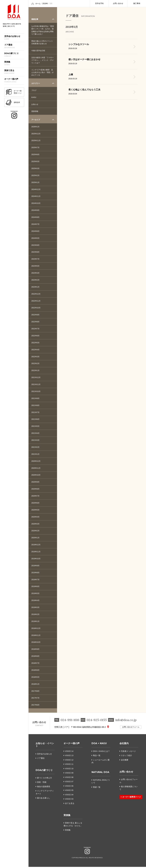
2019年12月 (36, 546)
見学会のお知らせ (44, 755)
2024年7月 (35, 224)
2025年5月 (35, 161)
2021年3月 (35, 441)
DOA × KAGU (99, 745)
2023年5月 (35, 266)
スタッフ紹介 (126, 757)
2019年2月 (35, 615)
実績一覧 (96, 788)
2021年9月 (35, 399)
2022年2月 (35, 364)
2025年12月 (36, 133)
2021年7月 (35, 413)
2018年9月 (35, 650)
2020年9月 (35, 483)
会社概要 (124, 761)
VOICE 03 (69, 800)
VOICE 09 (69, 774)
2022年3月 (35, 357)
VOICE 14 (69, 752)
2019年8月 (35, 573)
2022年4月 (35, 350)
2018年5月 (35, 678)
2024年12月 (36, 189)
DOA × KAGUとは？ (101, 752)
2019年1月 (35, 622)
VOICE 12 (69, 761)
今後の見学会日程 (38, 50)
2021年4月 (35, 434)
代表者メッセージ (128, 752)
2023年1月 (35, 287)
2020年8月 (35, 490)
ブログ (34, 90)
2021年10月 (36, 392)
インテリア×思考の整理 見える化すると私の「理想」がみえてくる (42, 72)
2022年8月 (35, 322)
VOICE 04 (69, 796)
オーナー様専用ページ (131, 798)
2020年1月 (35, 539)
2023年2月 (35, 280)
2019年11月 (36, 553)
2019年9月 (35, 567)
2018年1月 (35, 685)
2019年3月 (35, 608)
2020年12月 (36, 462)
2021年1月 (35, 455)
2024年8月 (35, 217)
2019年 (45, 4)
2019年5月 (35, 594)
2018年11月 (36, 636)
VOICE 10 (69, 770)
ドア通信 (40, 759)
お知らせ (35, 104)
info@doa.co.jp (126, 721)
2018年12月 (36, 629)
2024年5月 (35, 238)
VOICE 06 (69, 787)
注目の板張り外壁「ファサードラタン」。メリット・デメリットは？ (42, 60)
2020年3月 (35, 525)
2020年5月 (35, 511)
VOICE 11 (69, 765)
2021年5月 (35, 427)
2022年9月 (35, 315)
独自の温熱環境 (43, 788)
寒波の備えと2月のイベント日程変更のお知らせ (42, 42)
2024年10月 (36, 203)
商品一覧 (96, 757)
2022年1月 (35, 371)
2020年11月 (36, 469)
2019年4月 (35, 601)
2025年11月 (36, 140)
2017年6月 (35, 706)
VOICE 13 (69, 757)
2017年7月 (35, 699)
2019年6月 (35, 587)
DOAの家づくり (44, 771)
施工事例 (137, 3)
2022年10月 (36, 308)
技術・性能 (41, 783)
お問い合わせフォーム (127, 728)
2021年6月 (35, 420)
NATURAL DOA (100, 773)
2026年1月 (35, 126)
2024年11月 (36, 196)
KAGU (34, 97)
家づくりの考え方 (44, 779)
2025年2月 (35, 175)
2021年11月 (36, 385)
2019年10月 (36, 560)
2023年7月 (35, 259)
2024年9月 (35, 210)
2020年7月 (35, 497)
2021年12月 (36, 378)
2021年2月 (35, 448)
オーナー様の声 (72, 745)
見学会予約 (99, 3)
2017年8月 (35, 692)
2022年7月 (35, 329)
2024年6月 (35, 231)
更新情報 (35, 111)
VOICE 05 (69, 792)
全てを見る (70, 804)
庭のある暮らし (43, 799)
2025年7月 (35, 147)
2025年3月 (35, 168)
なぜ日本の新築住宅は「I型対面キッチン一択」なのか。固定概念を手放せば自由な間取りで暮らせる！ (43, 30)
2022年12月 (36, 294)
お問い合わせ (118, 3)
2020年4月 (35, 518)
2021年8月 (35, 406)
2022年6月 (35, 336)
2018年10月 (36, 643)
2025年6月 (35, 154)
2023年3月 (35, 273)
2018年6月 (35, 671)
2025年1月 (35, 182)
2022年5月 (35, 343)
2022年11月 (36, 301)
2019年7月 (35, 580)
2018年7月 (35, 664)
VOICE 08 (69, 778)
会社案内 (124, 745)
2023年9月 (35, 245)
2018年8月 (35, 657)
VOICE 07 (69, 783)
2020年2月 (35, 532)
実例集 (67, 816)
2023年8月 (35, 252)
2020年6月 (35, 504)
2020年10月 (36, 476)
